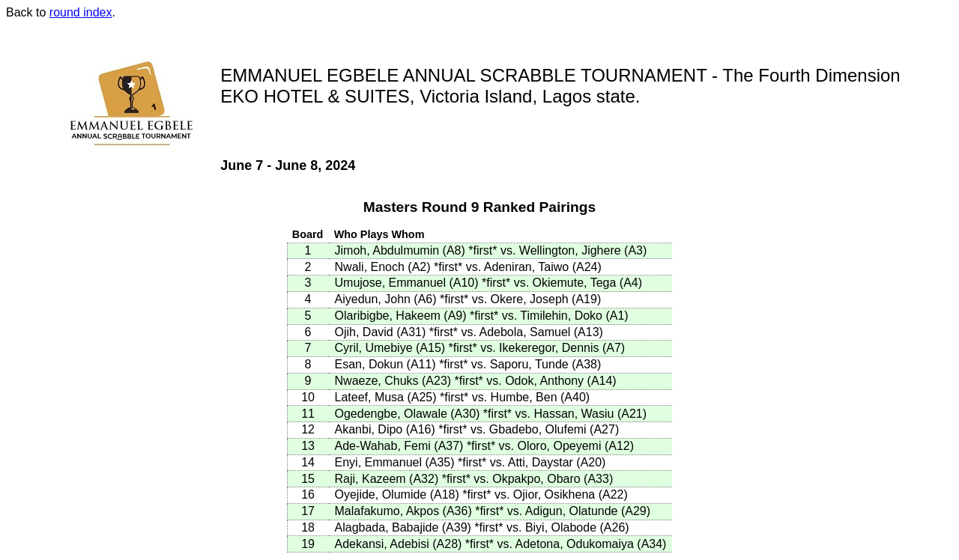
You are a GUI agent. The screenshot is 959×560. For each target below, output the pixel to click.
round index (81, 12)
